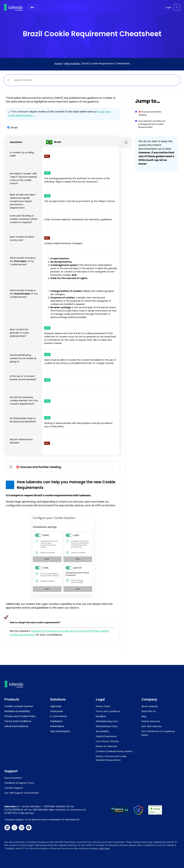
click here (104, 848)
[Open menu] (177, 7)
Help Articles (72, 63)
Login (168, 7)
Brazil (14, 128)
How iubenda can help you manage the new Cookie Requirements (152, 124)
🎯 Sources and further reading (150, 113)
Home (58, 63)
